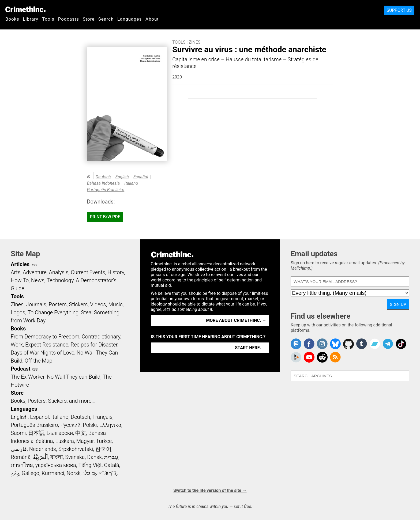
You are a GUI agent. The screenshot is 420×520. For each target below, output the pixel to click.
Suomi (18, 433)
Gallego (31, 473)
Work (17, 345)
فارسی (19, 449)
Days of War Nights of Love (42, 353)
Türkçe (104, 441)
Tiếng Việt (90, 465)
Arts (16, 272)
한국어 (103, 449)
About (152, 19)
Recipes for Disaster (94, 345)
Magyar (85, 441)
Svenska (75, 457)
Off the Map (38, 361)
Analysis (59, 272)
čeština (44, 441)
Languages (130, 19)
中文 (81, 433)
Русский (70, 425)
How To (20, 280)
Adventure (35, 272)
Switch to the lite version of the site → (210, 490)
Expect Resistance (47, 345)
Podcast (20, 369)
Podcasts (69, 19)
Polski (90, 425)
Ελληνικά (110, 425)
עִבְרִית (111, 457)
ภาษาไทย (22, 465)
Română (21, 457)
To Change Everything (53, 312)
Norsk (74, 473)
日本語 (36, 433)
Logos (18, 312)
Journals (36, 304)
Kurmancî (53, 473)
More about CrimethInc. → (236, 320)
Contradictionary (101, 337)
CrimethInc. (25, 9)
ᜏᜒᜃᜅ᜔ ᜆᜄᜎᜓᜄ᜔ (100, 473)
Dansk (94, 457)
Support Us (399, 10)
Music (115, 304)
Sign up (398, 304)
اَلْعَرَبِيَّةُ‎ (40, 457)
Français (102, 417)
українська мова (56, 465)
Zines (194, 42)
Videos (98, 304)
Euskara (65, 441)
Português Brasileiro (106, 190)
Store (89, 19)
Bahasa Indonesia (103, 183)
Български (60, 433)
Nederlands (43, 449)
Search (106, 19)
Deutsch (103, 177)
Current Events (88, 272)
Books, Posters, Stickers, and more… (53, 401)
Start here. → (251, 348)
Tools (48, 19)
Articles (20, 264)
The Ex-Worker (28, 377)
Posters (58, 304)
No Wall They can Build (74, 377)
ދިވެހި (15, 473)
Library (31, 19)
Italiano (131, 183)
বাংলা (57, 457)
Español (141, 177)
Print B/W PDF (105, 217)
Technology (60, 280)
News (38, 280)
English (122, 177)
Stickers (78, 304)
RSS (34, 265)
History (116, 272)
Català (112, 465)
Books (12, 19)
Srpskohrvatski (76, 449)
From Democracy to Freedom (45, 337)
